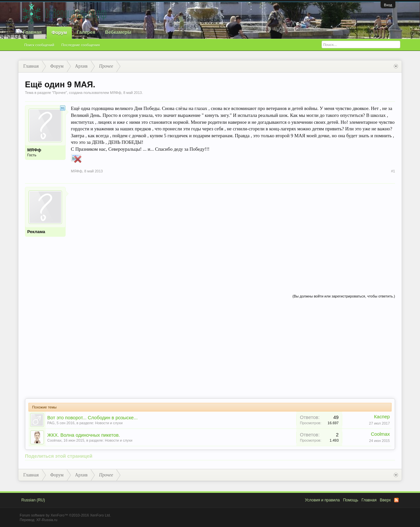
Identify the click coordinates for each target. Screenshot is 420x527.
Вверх (385, 500)
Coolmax (54, 440)
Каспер (382, 417)
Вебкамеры (118, 32)
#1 (393, 171)
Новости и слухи (109, 423)
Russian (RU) (33, 500)
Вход (388, 5)
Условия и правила (322, 500)
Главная (32, 32)
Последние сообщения (81, 45)
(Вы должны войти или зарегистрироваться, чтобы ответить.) (344, 296)
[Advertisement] (233, 233)
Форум (59, 33)
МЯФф (116, 93)
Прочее (59, 93)
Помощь (350, 500)
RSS (396, 500)
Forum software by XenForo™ (65, 515)
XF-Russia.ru (47, 520)
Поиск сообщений (39, 45)
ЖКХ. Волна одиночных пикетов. (84, 435)
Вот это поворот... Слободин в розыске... (93, 418)
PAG (51, 423)
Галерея (86, 32)
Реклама (36, 232)
